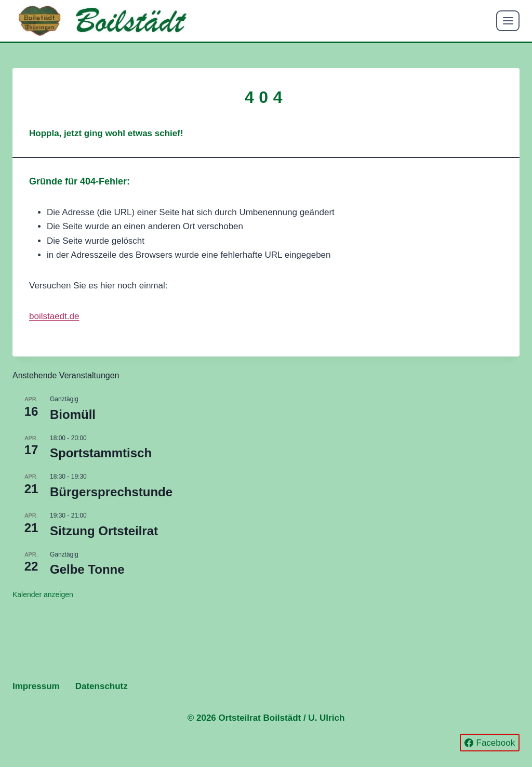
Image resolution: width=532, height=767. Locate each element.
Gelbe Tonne (87, 569)
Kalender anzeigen (43, 594)
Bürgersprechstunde (111, 492)
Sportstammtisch (101, 453)
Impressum (36, 686)
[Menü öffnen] (508, 21)
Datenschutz (102, 686)
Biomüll (73, 414)
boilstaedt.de (54, 316)
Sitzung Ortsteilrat (104, 531)
